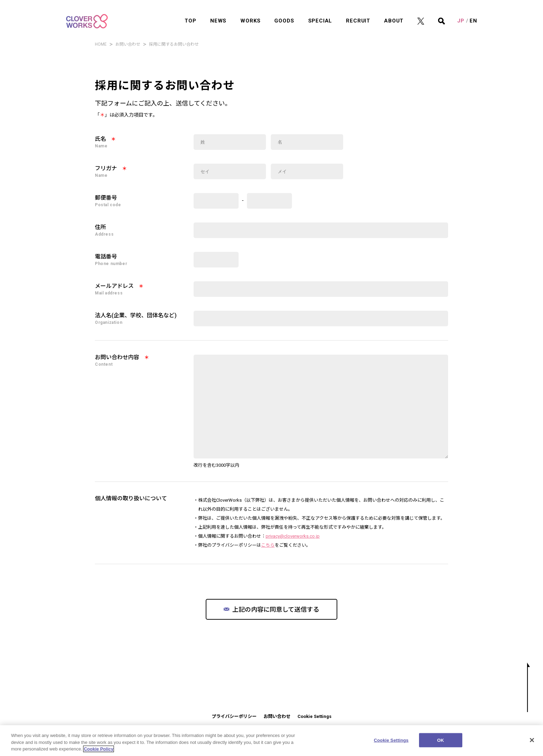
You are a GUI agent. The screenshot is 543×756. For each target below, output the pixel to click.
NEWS (218, 12)
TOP (190, 12)
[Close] (532, 744)
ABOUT (394, 12)
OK (440, 744)
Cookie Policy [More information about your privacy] (99, 753)
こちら (268, 545)
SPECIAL (320, 12)
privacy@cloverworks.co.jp (293, 536)
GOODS (284, 12)
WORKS (250, 12)
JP (461, 12)
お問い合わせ (128, 44)
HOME (101, 44)
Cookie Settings (314, 716)
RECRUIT (358, 12)
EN (473, 12)
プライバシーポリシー (234, 716)
